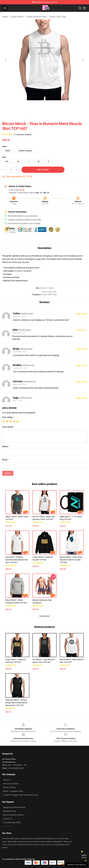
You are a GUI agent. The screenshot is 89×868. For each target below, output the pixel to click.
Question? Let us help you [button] (77, 865)
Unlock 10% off (84, 856)
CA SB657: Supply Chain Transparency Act (20, 795)
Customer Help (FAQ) (12, 822)
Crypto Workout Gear (36, 17)
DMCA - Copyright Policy (13, 791)
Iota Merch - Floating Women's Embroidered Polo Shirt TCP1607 (17, 560)
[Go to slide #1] (38, 106)
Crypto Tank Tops (58, 17)
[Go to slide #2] (52, 106)
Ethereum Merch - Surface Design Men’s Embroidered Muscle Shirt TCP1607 (16, 703)
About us (7, 780)
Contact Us (8, 819)
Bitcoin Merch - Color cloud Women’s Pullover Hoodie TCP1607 (71, 560)
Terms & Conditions (11, 784)
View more (45, 616)
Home (5, 17)
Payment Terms (9, 811)
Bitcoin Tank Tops (49, 292)
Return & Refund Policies (13, 815)
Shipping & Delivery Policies (14, 807)
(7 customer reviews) (23, 135)
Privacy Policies (9, 787)
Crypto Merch (17, 17)
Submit (8, 473)
